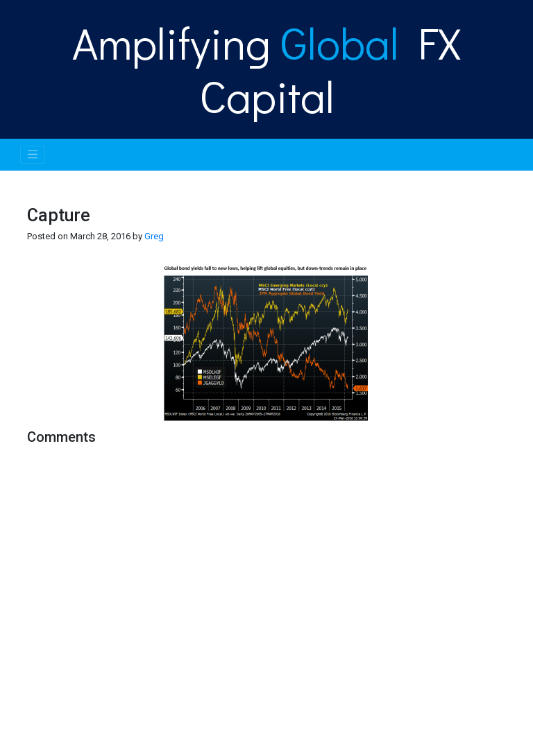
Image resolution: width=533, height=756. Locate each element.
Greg (154, 236)
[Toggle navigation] (33, 155)
